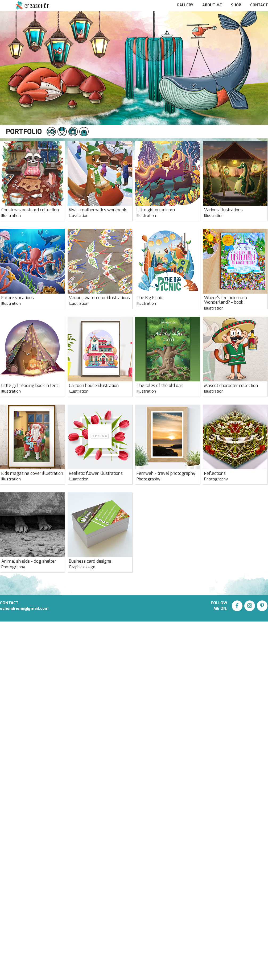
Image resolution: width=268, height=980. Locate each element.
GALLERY (185, 5)
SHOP (237, 5)
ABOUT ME (213, 5)
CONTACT (259, 5)
